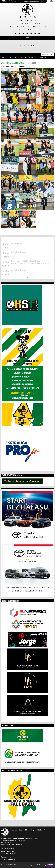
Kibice (24, 58)
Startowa (14, 830)
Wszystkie (7, 58)
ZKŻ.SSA (39, 830)
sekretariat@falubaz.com (14, 845)
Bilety (27, 830)
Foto (22, 46)
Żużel (16, 58)
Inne (31, 58)
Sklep (33, 830)
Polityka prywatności (8, 848)
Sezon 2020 (46, 54)
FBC (45, 830)
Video (33, 46)
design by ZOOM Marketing (41, 865)
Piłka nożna (41, 58)
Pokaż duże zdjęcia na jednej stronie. (16, 66)
